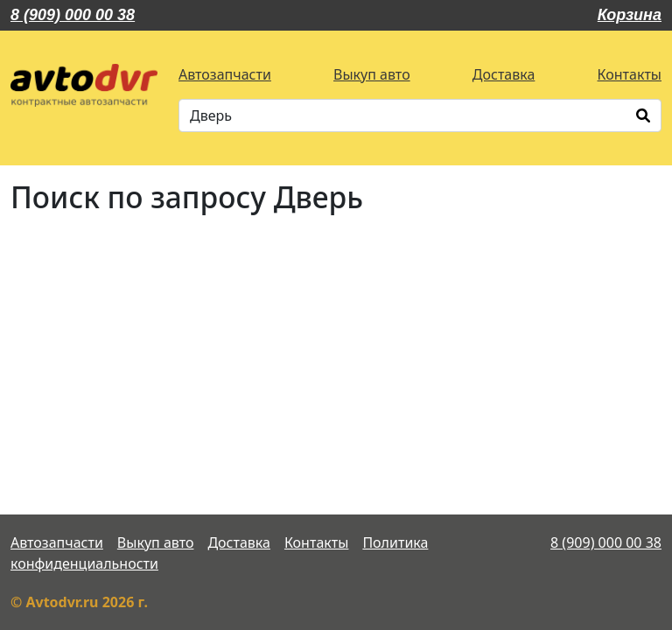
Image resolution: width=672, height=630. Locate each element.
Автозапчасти (225, 74)
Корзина (630, 15)
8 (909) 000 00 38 (73, 15)
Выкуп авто (372, 74)
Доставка (504, 74)
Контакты (630, 74)
